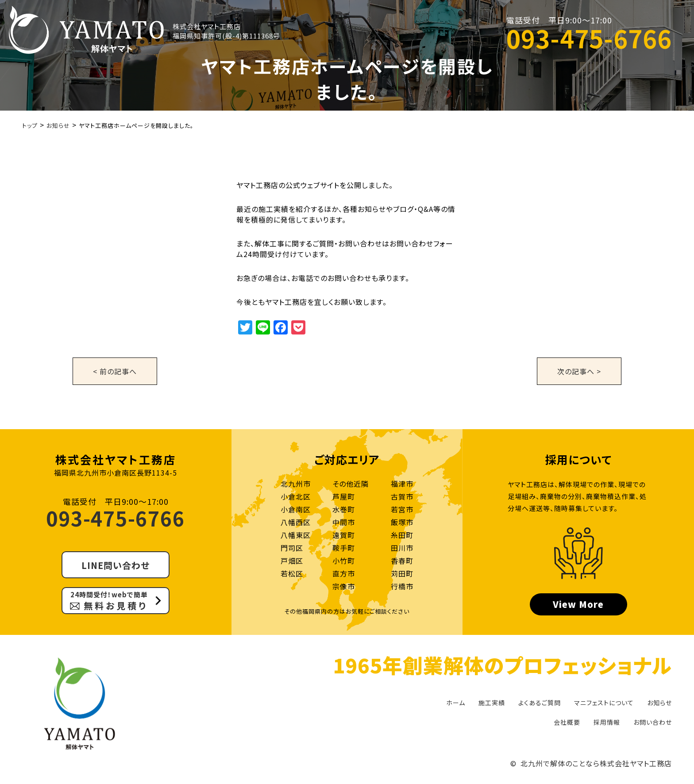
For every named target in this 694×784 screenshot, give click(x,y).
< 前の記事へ (115, 371)
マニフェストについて (604, 703)
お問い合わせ (653, 722)
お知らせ (659, 703)
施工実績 (492, 703)
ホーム (456, 703)
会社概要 (567, 722)
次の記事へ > (579, 371)
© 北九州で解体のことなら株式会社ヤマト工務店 (591, 763)
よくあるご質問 (540, 703)
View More (578, 604)
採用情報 (607, 722)
